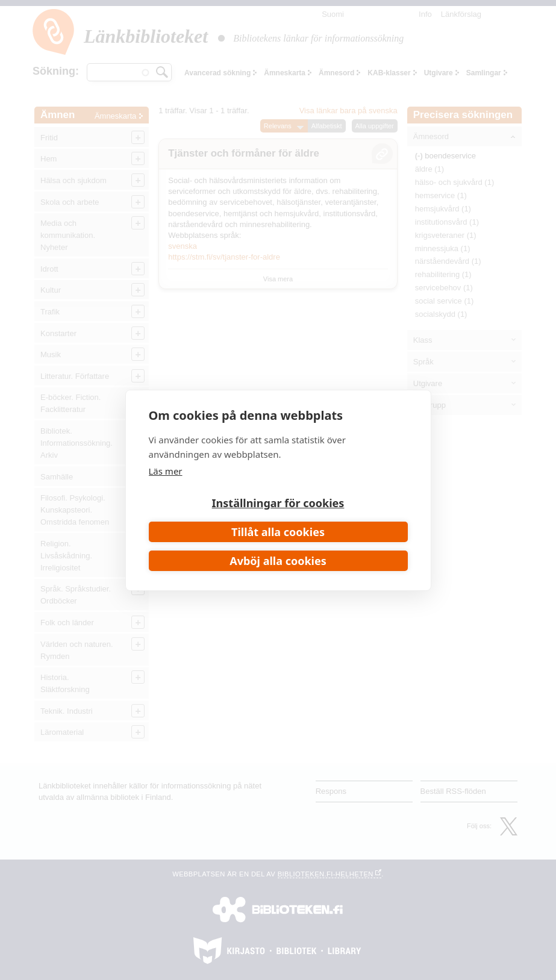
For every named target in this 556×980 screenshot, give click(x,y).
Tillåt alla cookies (278, 532)
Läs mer (166, 471)
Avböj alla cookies (278, 561)
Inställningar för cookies (278, 503)
